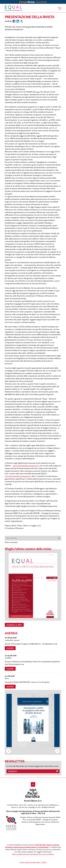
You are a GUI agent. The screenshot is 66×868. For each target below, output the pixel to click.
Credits (44, 862)
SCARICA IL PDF (14, 625)
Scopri (10, 648)
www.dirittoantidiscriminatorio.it (26, 466)
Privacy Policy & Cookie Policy (30, 862)
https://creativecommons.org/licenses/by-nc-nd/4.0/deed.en (33, 854)
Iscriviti (13, 771)
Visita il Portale (41, 2)
